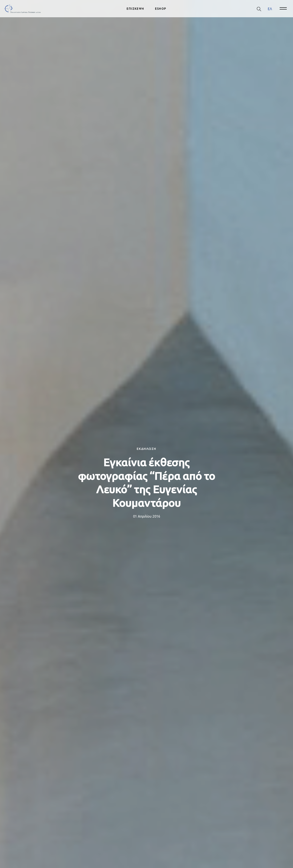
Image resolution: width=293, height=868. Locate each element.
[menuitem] (270, 9)
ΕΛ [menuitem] (270, 9)
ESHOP (161, 9)
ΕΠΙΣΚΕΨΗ (135, 9)
